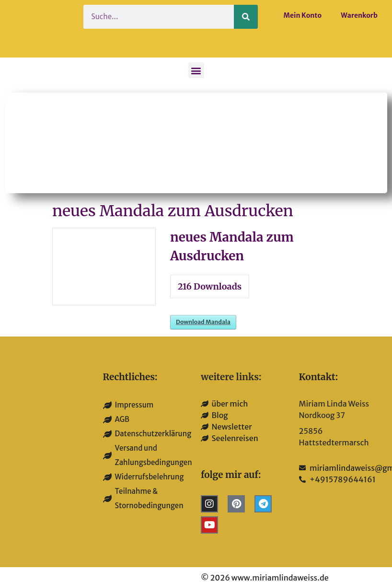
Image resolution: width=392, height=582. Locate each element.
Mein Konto (303, 15)
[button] (196, 70)
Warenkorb (359, 15)
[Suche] (246, 17)
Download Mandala (203, 322)
